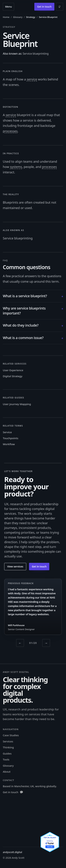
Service (7, 432)
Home (6, 17)
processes (10, 131)
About (7, 772)
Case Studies (11, 735)
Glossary (18, 17)
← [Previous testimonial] (20, 643)
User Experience (13, 370)
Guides (7, 753)
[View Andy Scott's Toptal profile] (50, 842)
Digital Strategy (13, 376)
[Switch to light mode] (59, 7)
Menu (8, 7)
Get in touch (44, 7)
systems (16, 167)
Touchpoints (11, 438)
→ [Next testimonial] (46, 643)
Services (8, 741)
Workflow (9, 444)
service (32, 79)
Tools (6, 759)
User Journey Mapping (17, 404)
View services (15, 566)
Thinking (8, 747)
